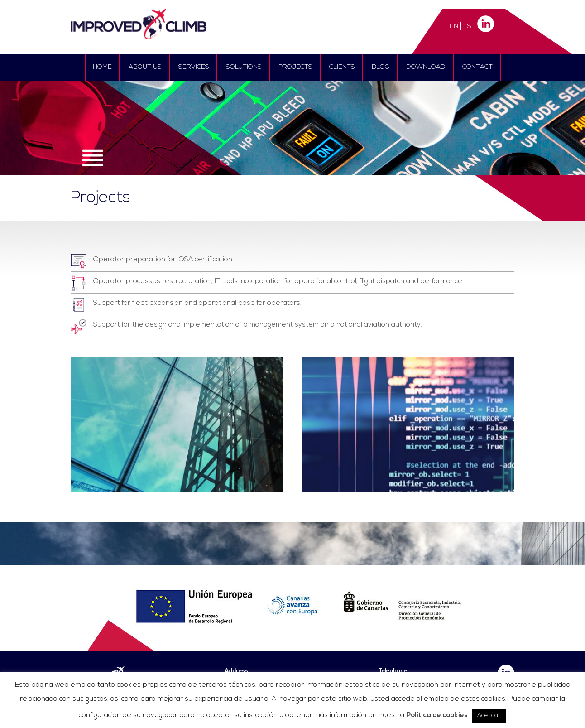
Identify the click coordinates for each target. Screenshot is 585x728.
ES (467, 27)
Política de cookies (437, 716)
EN (454, 27)
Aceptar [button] (489, 716)
